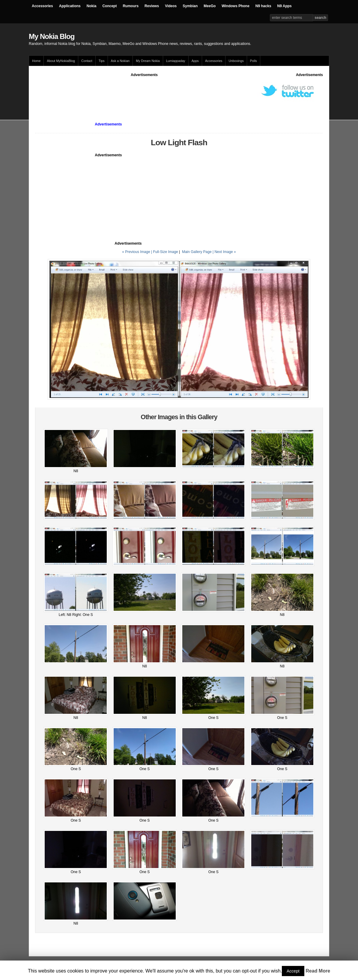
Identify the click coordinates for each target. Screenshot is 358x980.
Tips (102, 61)
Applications (70, 6)
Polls (254, 61)
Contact (87, 61)
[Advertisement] (144, 91)
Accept (293, 971)
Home (36, 61)
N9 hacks (263, 6)
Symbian (190, 6)
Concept (109, 6)
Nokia (92, 6)
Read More (318, 971)
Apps (195, 61)
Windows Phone (236, 6)
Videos (171, 6)
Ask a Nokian (120, 61)
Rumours (131, 6)
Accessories (42, 6)
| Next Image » (224, 252)
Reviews (152, 6)
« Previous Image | (137, 252)
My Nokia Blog (52, 36)
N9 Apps (285, 6)
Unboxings (236, 61)
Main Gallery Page (197, 252)
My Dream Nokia (148, 61)
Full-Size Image (165, 252)
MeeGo (210, 6)
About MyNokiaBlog (61, 61)
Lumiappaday (176, 61)
